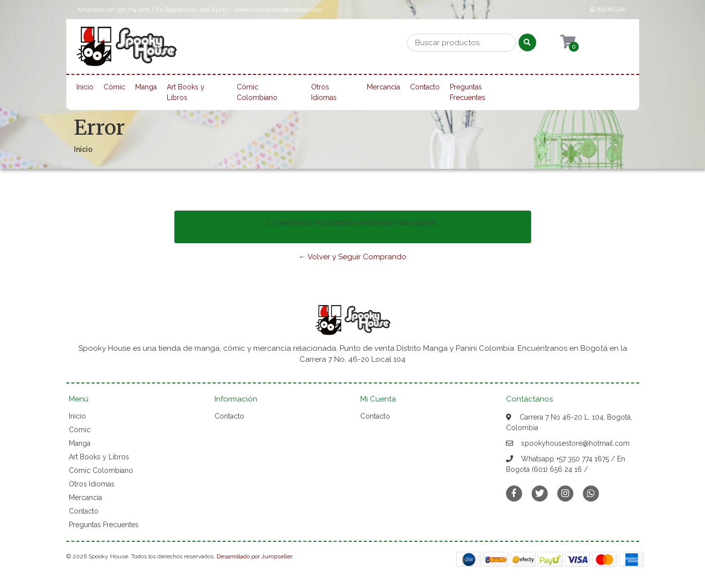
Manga (146, 87)
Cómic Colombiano (257, 92)
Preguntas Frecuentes (468, 92)
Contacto (425, 87)
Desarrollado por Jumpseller (254, 556)
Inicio (85, 87)
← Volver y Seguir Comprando (352, 257)
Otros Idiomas (324, 92)
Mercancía (383, 87)
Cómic (114, 87)
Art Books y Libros (186, 92)
